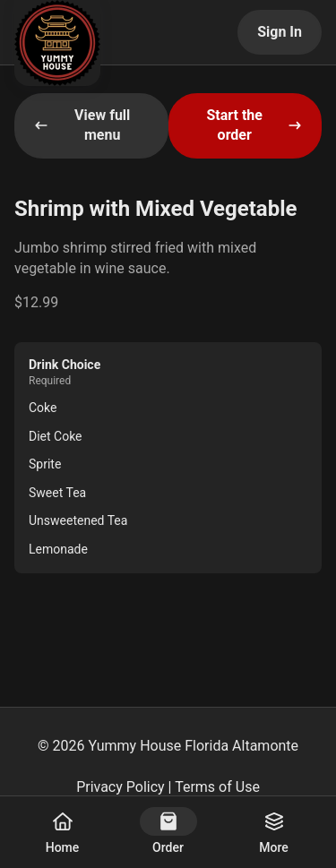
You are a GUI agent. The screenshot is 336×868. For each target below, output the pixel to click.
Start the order (254, 125)
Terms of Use (217, 787)
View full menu (82, 125)
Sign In (280, 32)
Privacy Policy (121, 787)
